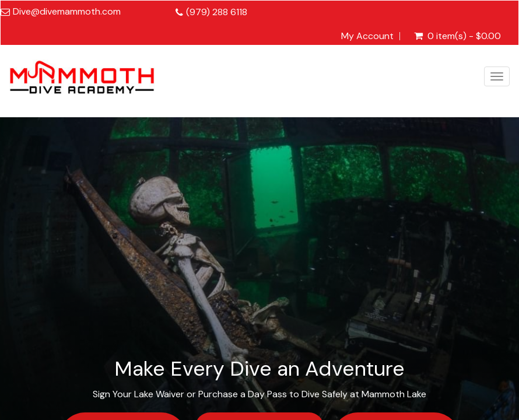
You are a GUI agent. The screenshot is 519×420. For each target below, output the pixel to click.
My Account (367, 36)
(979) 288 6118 (217, 12)
